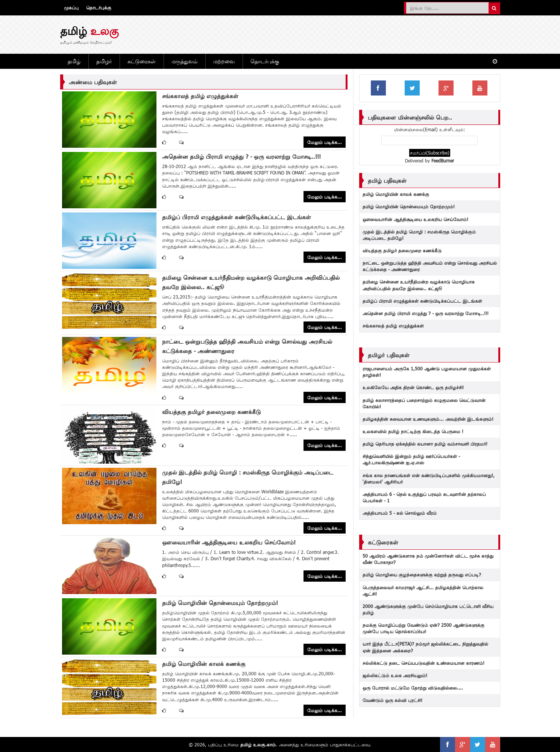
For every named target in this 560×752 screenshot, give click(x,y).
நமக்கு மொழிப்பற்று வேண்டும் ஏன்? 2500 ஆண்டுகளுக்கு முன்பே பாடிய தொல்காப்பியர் (423, 628)
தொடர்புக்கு (99, 8)
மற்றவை (224, 61)
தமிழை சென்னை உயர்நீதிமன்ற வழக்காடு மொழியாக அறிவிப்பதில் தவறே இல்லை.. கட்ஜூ (419, 285)
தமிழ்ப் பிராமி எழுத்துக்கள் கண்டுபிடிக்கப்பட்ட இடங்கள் (237, 217)
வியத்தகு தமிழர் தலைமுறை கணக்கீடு (211, 412)
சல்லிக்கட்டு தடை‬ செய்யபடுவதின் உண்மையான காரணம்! (423, 663)
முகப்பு (71, 8)
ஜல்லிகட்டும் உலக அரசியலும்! (395, 675)
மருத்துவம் (184, 61)
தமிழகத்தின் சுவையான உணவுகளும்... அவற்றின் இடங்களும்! (428, 419)
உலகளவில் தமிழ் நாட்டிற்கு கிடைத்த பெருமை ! (413, 431)
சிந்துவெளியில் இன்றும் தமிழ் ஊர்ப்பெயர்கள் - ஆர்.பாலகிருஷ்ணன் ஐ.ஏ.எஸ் (411, 459)
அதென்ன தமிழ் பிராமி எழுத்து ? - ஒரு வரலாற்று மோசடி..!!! (241, 156)
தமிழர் (104, 61)
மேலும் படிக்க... (325, 142)
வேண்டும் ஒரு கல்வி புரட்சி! (392, 700)
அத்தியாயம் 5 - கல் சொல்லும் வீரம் (400, 513)
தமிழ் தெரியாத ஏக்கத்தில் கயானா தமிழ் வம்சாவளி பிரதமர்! (425, 444)
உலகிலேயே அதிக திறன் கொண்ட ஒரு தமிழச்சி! (413, 387)
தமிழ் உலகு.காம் (258, 744)
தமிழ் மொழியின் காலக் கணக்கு (204, 664)
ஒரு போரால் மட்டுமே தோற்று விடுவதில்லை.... (413, 688)
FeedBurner (443, 161)
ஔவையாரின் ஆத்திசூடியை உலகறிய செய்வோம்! (229, 542)
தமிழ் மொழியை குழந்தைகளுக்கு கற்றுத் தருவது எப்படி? (422, 575)
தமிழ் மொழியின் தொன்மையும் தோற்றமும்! (220, 603)
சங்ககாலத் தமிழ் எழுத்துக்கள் (200, 96)
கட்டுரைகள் (142, 61)
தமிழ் (74, 61)
